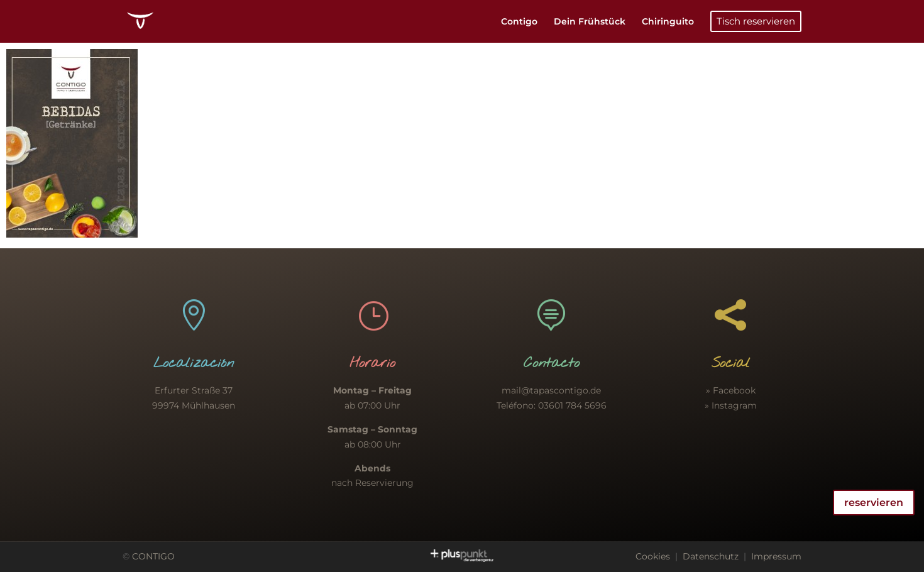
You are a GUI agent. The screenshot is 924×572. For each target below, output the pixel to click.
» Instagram (731, 405)
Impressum (776, 556)
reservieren (874, 503)
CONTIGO (153, 556)
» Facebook (731, 390)
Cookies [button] (653, 556)
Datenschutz (711, 556)
